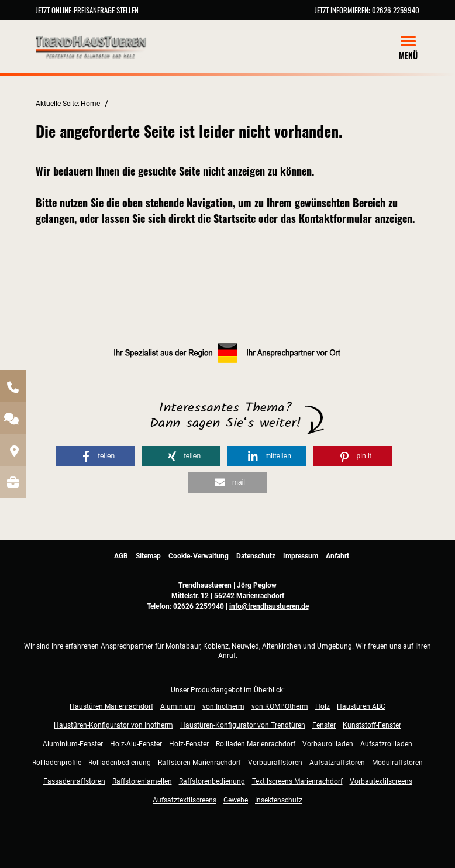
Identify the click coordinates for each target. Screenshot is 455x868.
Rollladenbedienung (120, 763)
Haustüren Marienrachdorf (111, 706)
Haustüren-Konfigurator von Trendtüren (243, 725)
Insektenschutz (279, 800)
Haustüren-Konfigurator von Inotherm (113, 725)
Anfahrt (337, 556)
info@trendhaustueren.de (269, 606)
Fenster (324, 725)
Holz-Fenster (189, 744)
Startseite (235, 218)
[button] (95, 456)
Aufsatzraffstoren (337, 763)
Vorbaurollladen (328, 744)
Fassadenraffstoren (74, 781)
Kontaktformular (335, 218)
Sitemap (148, 556)
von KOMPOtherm (280, 706)
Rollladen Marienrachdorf (256, 744)
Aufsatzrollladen (386, 744)
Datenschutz (256, 556)
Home (90, 104)
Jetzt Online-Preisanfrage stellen (87, 10)
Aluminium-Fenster (73, 744)
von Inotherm (223, 706)
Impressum (301, 556)
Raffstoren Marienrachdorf (199, 763)
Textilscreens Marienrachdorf (297, 781)
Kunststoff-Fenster (372, 725)
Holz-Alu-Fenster (136, 744)
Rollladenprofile (57, 763)
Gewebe (236, 800)
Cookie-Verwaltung (199, 556)
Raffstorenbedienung (212, 781)
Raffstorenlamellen (142, 781)
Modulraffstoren (397, 763)
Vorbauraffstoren (275, 763)
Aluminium (178, 706)
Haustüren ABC (361, 706)
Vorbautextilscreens (381, 781)
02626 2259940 (396, 10)
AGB (121, 556)
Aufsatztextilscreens (185, 800)
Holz (323, 706)
